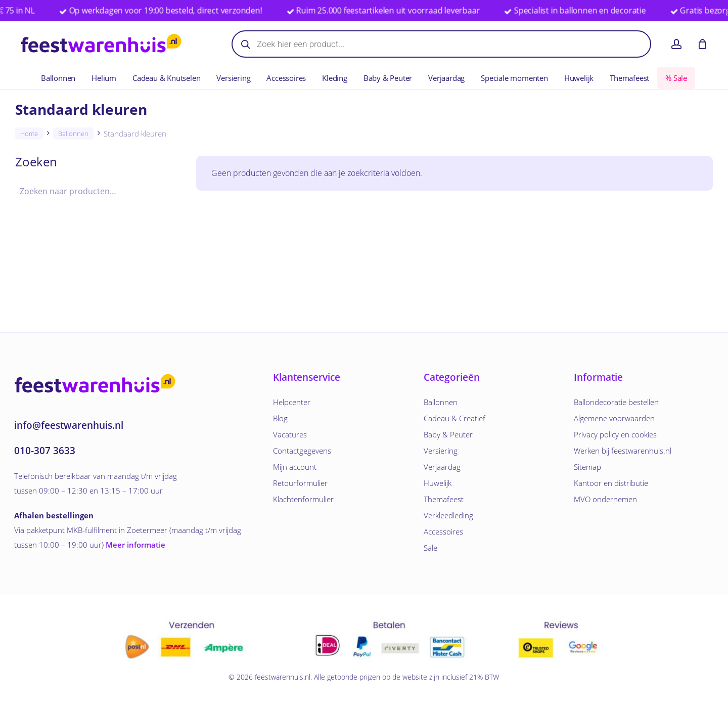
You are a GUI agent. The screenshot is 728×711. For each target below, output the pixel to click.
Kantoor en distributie (611, 483)
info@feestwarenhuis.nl (69, 425)
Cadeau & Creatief (454, 418)
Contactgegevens (302, 451)
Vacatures (290, 434)
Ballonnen (73, 134)
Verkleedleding (448, 515)
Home (29, 134)
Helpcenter (292, 402)
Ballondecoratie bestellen (616, 402)
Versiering (441, 451)
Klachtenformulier (303, 499)
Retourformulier (300, 483)
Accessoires (443, 531)
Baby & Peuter (448, 434)
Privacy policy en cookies (615, 434)
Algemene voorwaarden (614, 418)
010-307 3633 (45, 451)
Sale (430, 548)
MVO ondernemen (605, 499)
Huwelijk (438, 483)
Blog (280, 418)
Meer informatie (135, 545)
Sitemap (587, 467)
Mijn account (295, 467)
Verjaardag (442, 467)
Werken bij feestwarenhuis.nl (623, 451)
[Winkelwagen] (702, 44)
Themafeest (444, 499)
